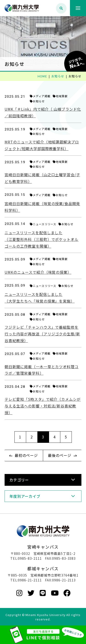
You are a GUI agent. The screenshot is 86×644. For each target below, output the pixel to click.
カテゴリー (19, 480)
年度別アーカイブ (25, 496)
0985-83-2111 (30, 558)
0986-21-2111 (30, 580)
